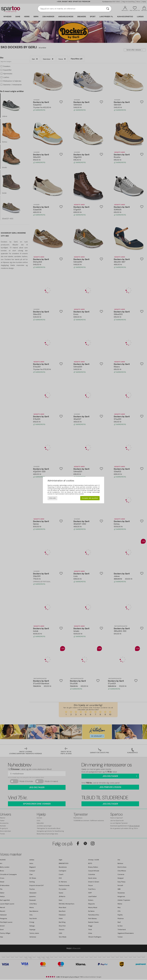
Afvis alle (52, 498)
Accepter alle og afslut (90, 498)
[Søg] (108, 9)
